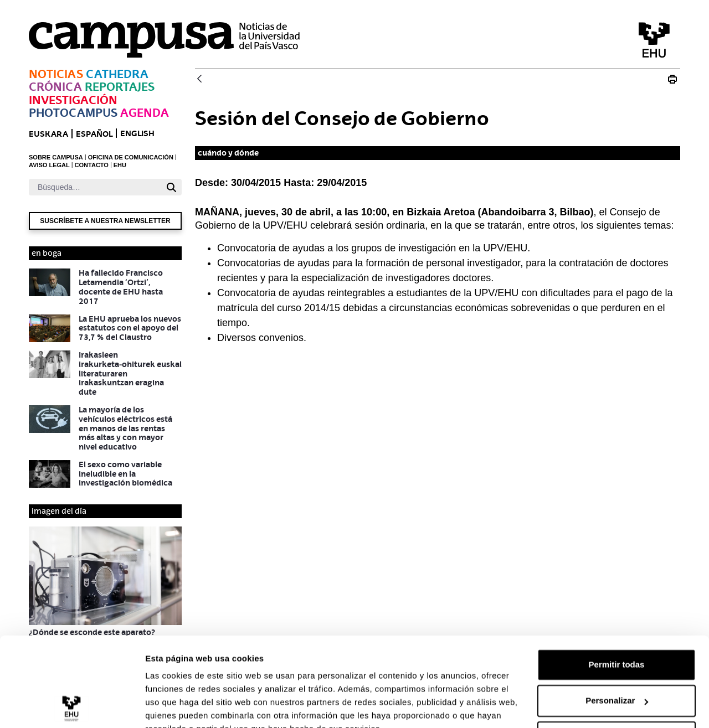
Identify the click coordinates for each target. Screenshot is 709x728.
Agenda (145, 113)
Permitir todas (617, 611)
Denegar (616, 684)
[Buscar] (95, 187)
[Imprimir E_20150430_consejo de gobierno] (672, 79)
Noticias (56, 74)
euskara (48, 134)
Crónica (55, 87)
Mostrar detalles (178, 706)
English (137, 133)
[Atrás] (199, 79)
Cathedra (117, 74)
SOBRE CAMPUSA (56, 157)
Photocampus (73, 113)
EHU (120, 165)
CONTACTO (92, 165)
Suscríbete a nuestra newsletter (105, 221)
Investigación (73, 100)
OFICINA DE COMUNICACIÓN (131, 157)
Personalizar (617, 647)
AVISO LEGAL (49, 165)
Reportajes (120, 87)
